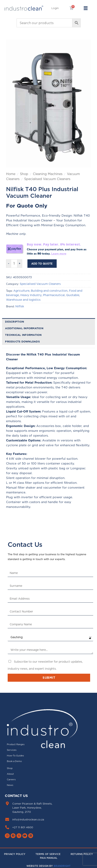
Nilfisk (20, 306)
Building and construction (49, 291)
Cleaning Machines (48, 174)
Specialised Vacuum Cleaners (47, 179)
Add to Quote (42, 264)
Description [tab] (15, 322)
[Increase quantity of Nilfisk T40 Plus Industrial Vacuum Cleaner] (20, 264)
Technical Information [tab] (23, 335)
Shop (24, 174)
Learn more (59, 254)
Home (11, 174)
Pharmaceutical (54, 295)
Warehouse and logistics (23, 300)
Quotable (73, 295)
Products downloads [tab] (22, 341)
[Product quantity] (14, 264)
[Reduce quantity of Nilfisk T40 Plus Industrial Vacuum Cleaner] (8, 264)
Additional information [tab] (24, 328)
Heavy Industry (31, 295)
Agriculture (21, 291)
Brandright (62, 866)
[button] (55, 8)
